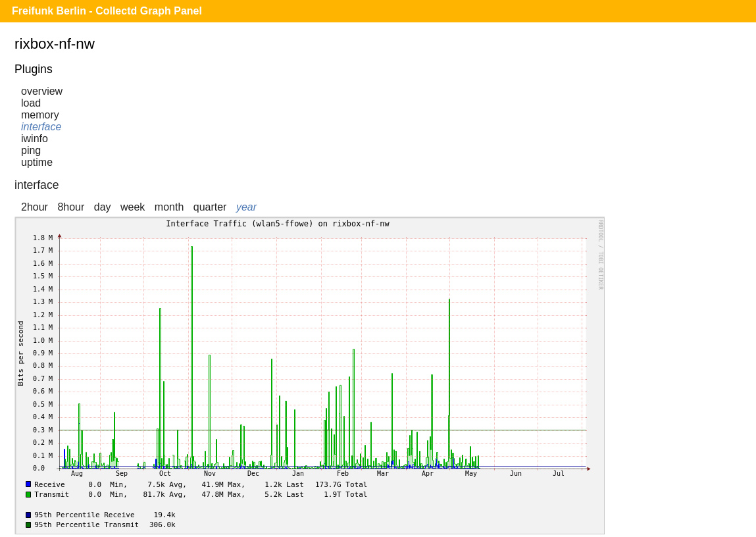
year (246, 207)
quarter (210, 207)
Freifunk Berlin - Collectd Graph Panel (107, 11)
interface (41, 127)
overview (42, 91)
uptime (37, 162)
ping (31, 150)
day (103, 207)
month (169, 207)
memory (40, 115)
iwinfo (35, 139)
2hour (35, 207)
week (133, 207)
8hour (71, 207)
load (31, 103)
